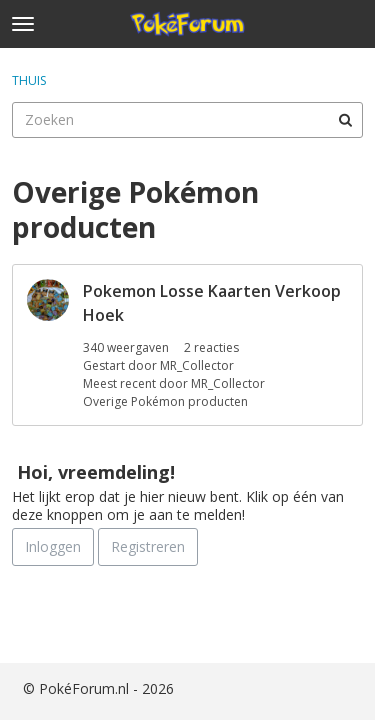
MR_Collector (197, 365)
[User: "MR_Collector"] (48, 300)
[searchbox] (187, 120)
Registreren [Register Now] (148, 546)
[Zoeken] (345, 120)
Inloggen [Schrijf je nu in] (53, 546)
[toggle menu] (23, 24)
